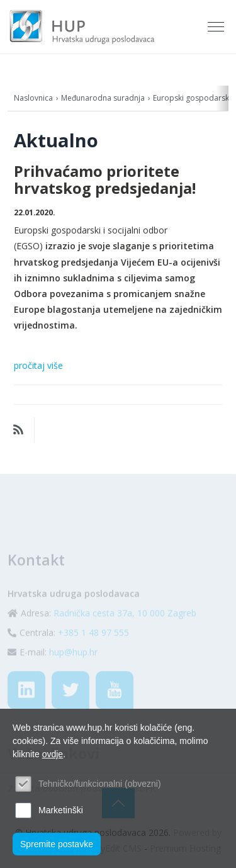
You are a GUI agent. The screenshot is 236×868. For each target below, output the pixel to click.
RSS (18, 430)
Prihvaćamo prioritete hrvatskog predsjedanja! (105, 179)
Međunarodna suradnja (103, 98)
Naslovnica (33, 98)
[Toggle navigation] (217, 27)
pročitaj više (38, 365)
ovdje (53, 754)
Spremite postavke (57, 844)
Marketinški (61, 810)
